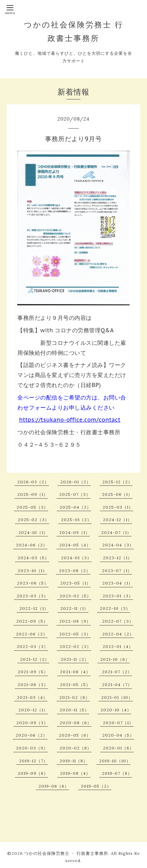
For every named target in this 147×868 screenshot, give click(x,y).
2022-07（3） (118, 621)
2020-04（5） (118, 735)
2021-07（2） (117, 672)
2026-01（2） (76, 482)
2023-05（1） (76, 583)
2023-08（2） (75, 571)
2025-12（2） (117, 482)
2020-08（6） (76, 723)
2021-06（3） (33, 685)
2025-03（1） (118, 507)
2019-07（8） (117, 773)
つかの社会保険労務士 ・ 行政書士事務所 (66, 853)
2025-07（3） (75, 494)
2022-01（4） (118, 646)
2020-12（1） (33, 710)
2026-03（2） (33, 482)
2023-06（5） (33, 583)
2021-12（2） (35, 659)
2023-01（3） (118, 596)
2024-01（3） (76, 558)
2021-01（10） (117, 697)
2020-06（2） (32, 735)
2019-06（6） (54, 786)
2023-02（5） (75, 596)
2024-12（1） (118, 520)
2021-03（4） (32, 697)
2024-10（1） (33, 532)
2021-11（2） (75, 659)
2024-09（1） (75, 532)
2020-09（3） (32, 723)
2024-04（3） (118, 545)
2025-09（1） (33, 494)
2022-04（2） (118, 634)
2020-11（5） (74, 710)
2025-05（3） (32, 507)
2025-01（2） (76, 520)
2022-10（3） (115, 608)
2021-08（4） (75, 672)
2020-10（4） (116, 710)
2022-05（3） (75, 634)
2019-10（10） (115, 761)
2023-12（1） (118, 558)
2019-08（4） (75, 773)
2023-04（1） (118, 583)
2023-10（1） (32, 571)
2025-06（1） (117, 494)
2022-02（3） (75, 646)
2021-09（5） (33, 672)
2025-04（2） (75, 507)
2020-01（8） (118, 748)
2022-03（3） (32, 646)
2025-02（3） (33, 520)
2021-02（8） (75, 697)
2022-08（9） (75, 621)
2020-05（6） (75, 735)
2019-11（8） (74, 761)
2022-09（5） (32, 621)
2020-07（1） (118, 723)
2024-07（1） (116, 532)
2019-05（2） (96, 786)
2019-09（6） (33, 773)
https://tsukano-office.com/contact (70, 420)
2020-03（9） (32, 748)
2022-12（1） (34, 608)
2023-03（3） (32, 596)
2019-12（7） (33, 761)
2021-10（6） (115, 659)
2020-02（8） (76, 748)
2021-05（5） (75, 685)
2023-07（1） (117, 571)
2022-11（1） (74, 608)
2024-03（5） (33, 558)
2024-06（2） (32, 545)
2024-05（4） (75, 545)
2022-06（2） (32, 634)
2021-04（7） (117, 685)
